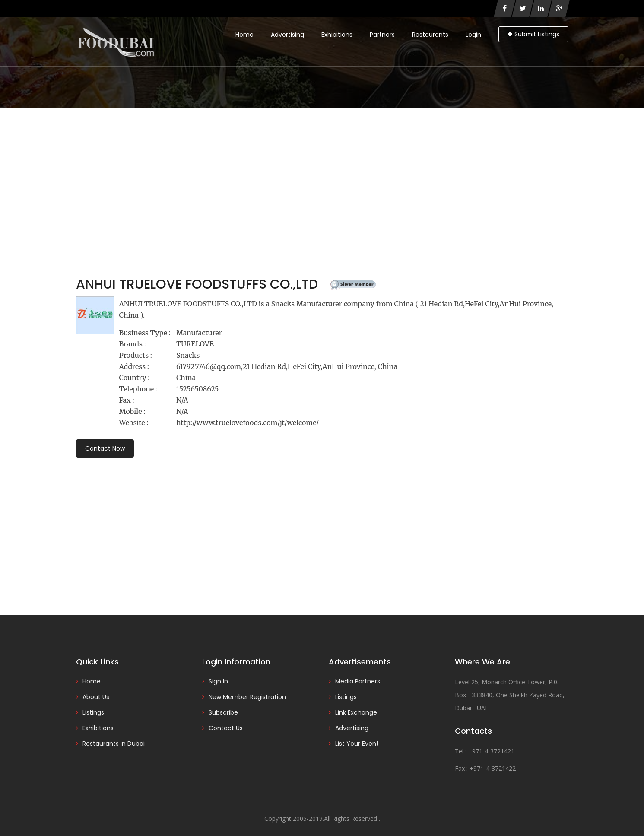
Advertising (287, 35)
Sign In (218, 681)
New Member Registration (247, 697)
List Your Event (357, 744)
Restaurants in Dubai (114, 744)
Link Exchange (356, 712)
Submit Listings (533, 34)
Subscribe (223, 712)
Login (473, 35)
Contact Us (226, 728)
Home (244, 35)
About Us (96, 697)
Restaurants (430, 35)
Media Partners (358, 681)
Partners (382, 35)
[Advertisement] (322, 173)
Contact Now (105, 448)
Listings (93, 712)
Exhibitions (337, 35)
